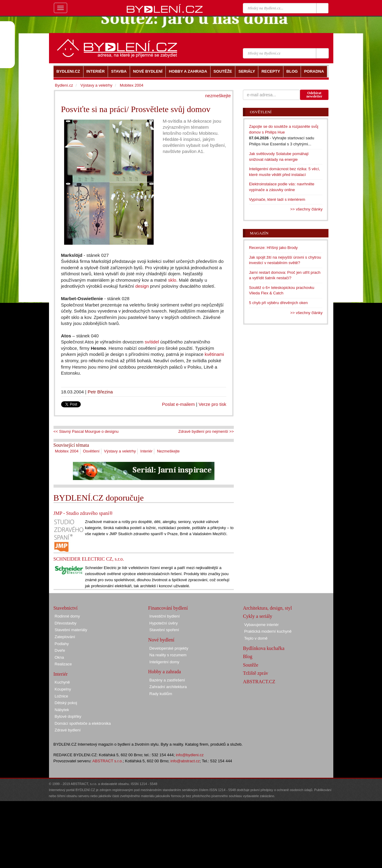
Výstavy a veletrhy (120, 451)
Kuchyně (62, 682)
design (142, 286)
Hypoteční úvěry (164, 623)
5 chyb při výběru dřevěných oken (278, 303)
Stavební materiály (71, 630)
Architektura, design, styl (267, 608)
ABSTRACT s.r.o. (108, 761)
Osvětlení (91, 451)
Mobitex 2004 (67, 451)
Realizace (63, 664)
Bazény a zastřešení (167, 680)
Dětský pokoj (66, 703)
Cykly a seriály (258, 616)
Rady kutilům (161, 694)
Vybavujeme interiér (261, 625)
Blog (248, 656)
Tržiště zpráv (255, 673)
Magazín (259, 233)
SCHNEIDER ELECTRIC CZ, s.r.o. (89, 559)
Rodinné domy (67, 616)
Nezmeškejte (168, 451)
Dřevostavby (66, 623)
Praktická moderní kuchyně (268, 631)
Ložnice (62, 696)
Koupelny (63, 689)
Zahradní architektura (168, 687)
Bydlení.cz (64, 85)
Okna (59, 657)
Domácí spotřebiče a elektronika (83, 723)
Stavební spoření (164, 630)
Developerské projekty (169, 648)
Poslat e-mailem (179, 404)
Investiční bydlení (165, 616)
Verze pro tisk (212, 404)
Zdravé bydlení (68, 730)
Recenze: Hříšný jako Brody (273, 248)
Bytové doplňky (68, 716)
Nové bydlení (161, 640)
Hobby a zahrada (165, 672)
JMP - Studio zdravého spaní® (83, 513)
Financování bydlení (168, 608)
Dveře (60, 650)
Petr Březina (100, 392)
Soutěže (251, 665)
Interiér (146, 451)
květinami (214, 354)
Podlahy (62, 644)
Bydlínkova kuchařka (264, 648)
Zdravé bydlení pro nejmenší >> (206, 431)
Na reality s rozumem (168, 655)
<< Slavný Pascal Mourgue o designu (86, 431)
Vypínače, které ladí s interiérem (277, 199)
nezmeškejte (218, 96)
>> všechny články (307, 209)
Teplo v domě (256, 638)
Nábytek (62, 710)
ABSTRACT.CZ (259, 682)
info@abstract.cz (185, 761)
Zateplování (65, 637)
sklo (172, 280)
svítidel (152, 342)
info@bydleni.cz (190, 755)
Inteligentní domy (164, 662)
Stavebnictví (66, 608)
